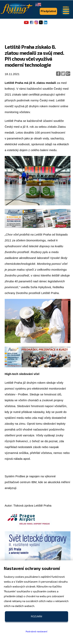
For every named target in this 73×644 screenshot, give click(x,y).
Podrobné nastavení (36, 631)
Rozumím (36, 617)
